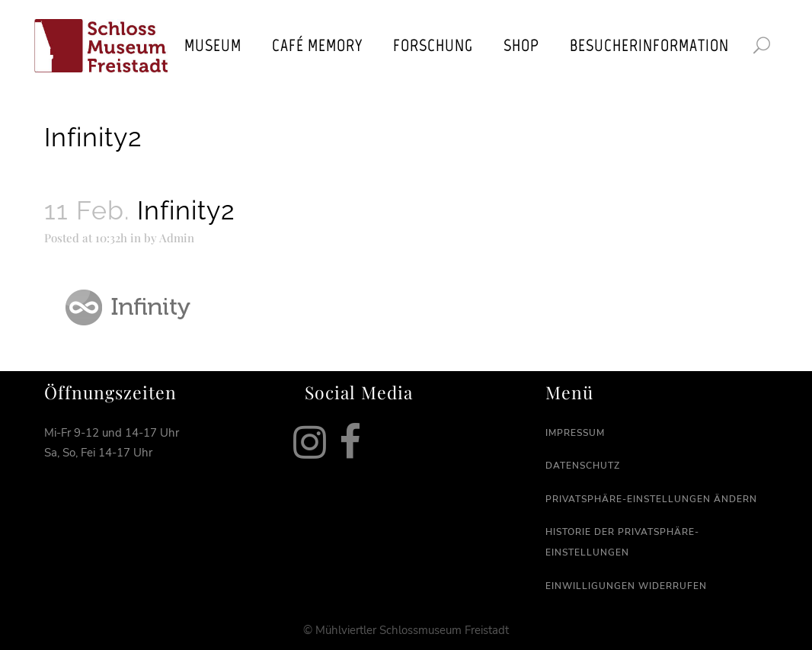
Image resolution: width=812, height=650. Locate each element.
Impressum (575, 433)
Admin (177, 238)
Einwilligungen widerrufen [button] (626, 586)
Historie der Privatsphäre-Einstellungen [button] (622, 542)
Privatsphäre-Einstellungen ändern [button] (651, 499)
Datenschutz (583, 466)
